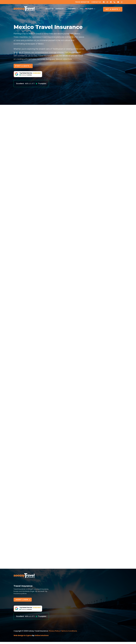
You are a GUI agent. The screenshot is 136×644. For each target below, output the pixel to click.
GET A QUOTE (112, 9)
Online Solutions (42, 638)
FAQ (81, 9)
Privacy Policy (54, 633)
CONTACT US (96, 2)
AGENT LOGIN (22, 602)
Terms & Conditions (69, 633)
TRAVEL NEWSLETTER (82, 2)
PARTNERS (72, 9)
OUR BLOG (60, 9)
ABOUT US (49, 9)
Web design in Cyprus (23, 638)
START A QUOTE (24, 66)
